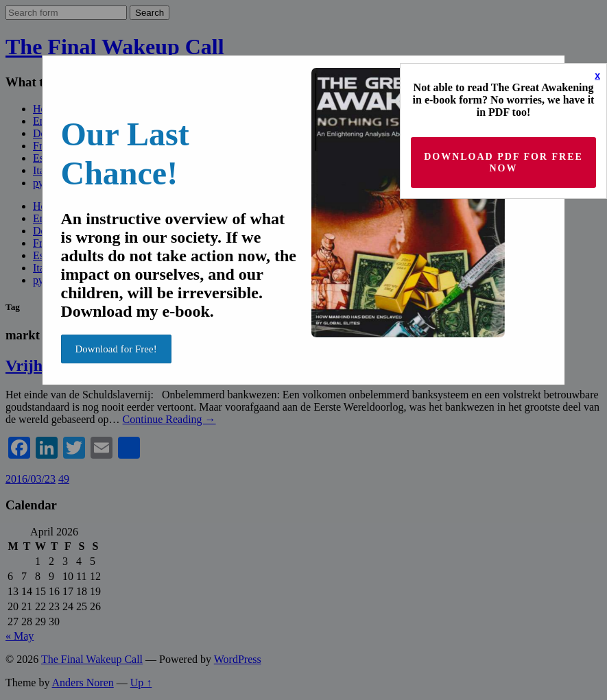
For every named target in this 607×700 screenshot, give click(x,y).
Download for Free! (116, 349)
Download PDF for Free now (503, 162)
